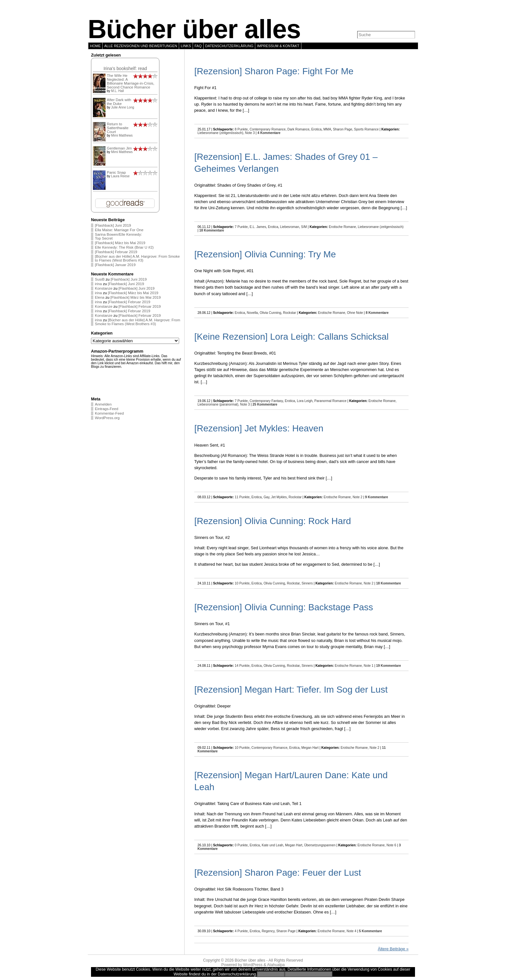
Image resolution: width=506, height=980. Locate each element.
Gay (267, 497)
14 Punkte (242, 666)
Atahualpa (276, 965)
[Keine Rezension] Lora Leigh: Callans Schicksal (291, 337)
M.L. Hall (117, 91)
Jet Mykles (279, 497)
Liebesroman (290, 227)
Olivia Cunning (271, 313)
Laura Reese (120, 176)
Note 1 (369, 666)
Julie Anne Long (122, 107)
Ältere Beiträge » (393, 949)
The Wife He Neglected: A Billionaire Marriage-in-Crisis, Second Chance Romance (131, 81)
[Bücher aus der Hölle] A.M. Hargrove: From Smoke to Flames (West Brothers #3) (137, 258)
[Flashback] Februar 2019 (116, 252)
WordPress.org (107, 418)
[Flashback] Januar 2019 (115, 265)
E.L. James (258, 227)
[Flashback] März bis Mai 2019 (120, 243)
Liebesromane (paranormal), (219, 404)
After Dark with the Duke (119, 102)
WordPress (253, 965)
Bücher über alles (194, 29)
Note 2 (358, 497)
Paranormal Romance (330, 401)
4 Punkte (241, 931)
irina (98, 284)
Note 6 (391, 845)
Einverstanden (271, 974)
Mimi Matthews (122, 135)
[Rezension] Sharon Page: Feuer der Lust (278, 873)
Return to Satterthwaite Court (118, 128)
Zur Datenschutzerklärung (309, 974)
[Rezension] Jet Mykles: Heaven (259, 428)
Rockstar (289, 313)
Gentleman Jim (119, 148)
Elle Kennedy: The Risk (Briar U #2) (124, 247)
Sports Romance (366, 129)
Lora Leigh (305, 401)
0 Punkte (241, 845)
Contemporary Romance (268, 129)
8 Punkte (241, 129)
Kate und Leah (273, 845)
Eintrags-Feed (106, 409)
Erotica (317, 129)
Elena (100, 297)
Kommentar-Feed (109, 413)
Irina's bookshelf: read (125, 68)
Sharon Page (343, 129)
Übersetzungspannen (320, 845)
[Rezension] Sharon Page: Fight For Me (274, 71)
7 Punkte (241, 227)
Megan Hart (310, 748)
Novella (252, 313)
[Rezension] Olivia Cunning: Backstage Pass (284, 607)
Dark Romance (299, 129)
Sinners (307, 583)
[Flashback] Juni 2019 (113, 225)
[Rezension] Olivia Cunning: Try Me (265, 254)
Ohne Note (355, 313)
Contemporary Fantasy (266, 401)
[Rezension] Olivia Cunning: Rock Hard (273, 521)
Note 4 (351, 931)
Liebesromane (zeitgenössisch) (381, 227)
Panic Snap (116, 172)
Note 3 (250, 133)
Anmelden (103, 404)
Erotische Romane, (343, 227)
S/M (304, 227)
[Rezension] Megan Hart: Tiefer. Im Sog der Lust (291, 690)
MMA (327, 129)
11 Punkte (242, 497)
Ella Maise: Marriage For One (119, 230)
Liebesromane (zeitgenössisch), (221, 133)
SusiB (100, 279)
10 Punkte (242, 583)
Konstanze (104, 288)
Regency (268, 931)
